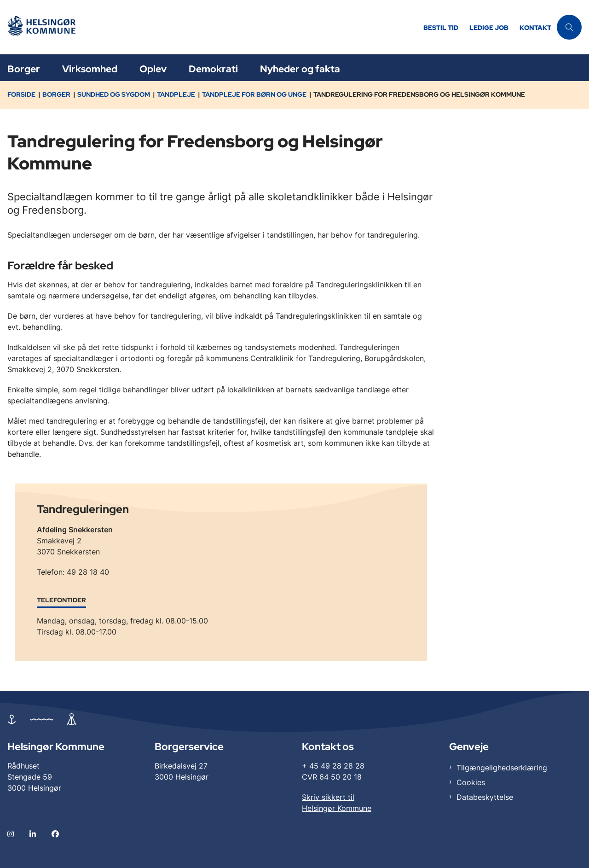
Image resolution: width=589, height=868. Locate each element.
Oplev (153, 69)
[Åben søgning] (569, 27)
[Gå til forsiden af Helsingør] (47, 27)
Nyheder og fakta (300, 69)
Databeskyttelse (485, 797)
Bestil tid (441, 28)
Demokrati (213, 69)
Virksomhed (90, 69)
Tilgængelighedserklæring (502, 768)
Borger (24, 69)
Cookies (471, 782)
